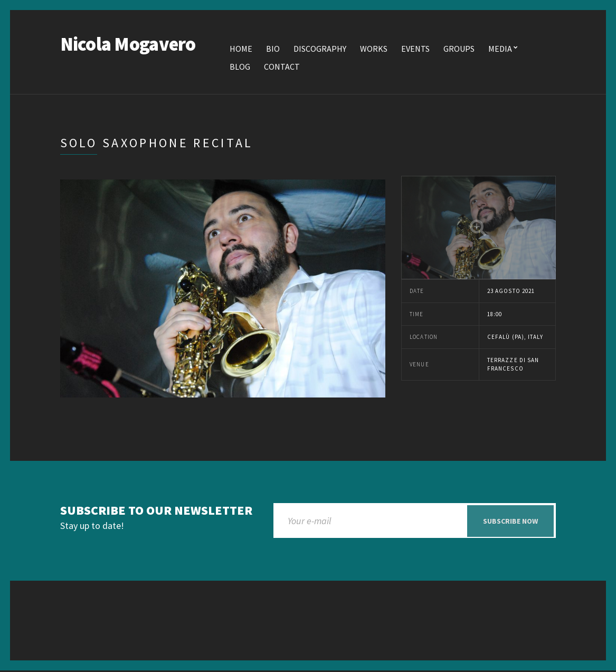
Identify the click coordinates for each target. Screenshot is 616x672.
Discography (320, 49)
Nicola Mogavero (128, 45)
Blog (240, 67)
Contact (282, 67)
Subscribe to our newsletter (156, 511)
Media (500, 49)
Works (374, 49)
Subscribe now (510, 522)
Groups (459, 49)
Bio (273, 49)
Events (415, 49)
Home (241, 49)
